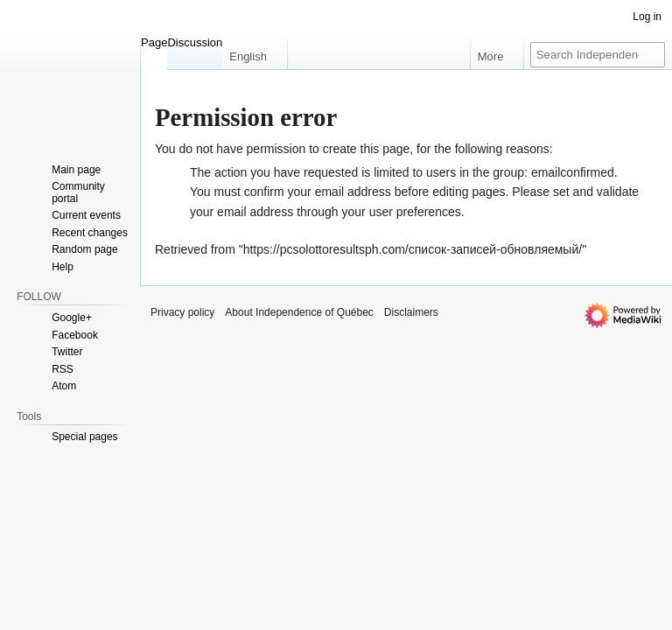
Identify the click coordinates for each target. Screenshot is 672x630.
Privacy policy (182, 312)
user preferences (415, 212)
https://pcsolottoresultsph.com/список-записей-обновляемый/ (413, 249)
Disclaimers (411, 312)
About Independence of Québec (299, 312)
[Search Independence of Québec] (598, 55)
